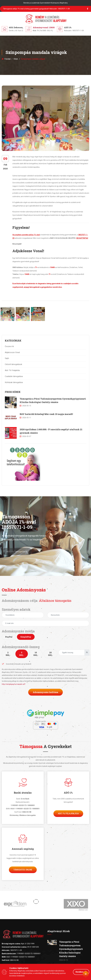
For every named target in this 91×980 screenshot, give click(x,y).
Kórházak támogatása (14, 382)
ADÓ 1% (68, 793)
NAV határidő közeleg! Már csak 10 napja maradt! (46, 414)
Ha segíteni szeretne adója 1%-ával (26, 235)
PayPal (9, 637)
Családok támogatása (14, 376)
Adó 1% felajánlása (68, 814)
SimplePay (26, 637)
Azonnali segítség (23, 849)
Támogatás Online (23, 870)
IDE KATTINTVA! (82, 238)
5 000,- (22, 654)
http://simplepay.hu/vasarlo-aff (14, 684)
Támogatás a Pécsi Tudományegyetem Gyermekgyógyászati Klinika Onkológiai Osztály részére (71, 949)
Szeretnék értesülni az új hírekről (16, 664)
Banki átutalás (23, 793)
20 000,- (50, 654)
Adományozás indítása (45, 692)
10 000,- (36, 654)
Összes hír (9, 346)
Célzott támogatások (14, 364)
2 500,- (8, 654)
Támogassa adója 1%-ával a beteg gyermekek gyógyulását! (36, 9)
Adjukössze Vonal (12, 352)
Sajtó (7, 358)
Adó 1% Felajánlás (12, 370)
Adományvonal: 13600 (44, 27)
